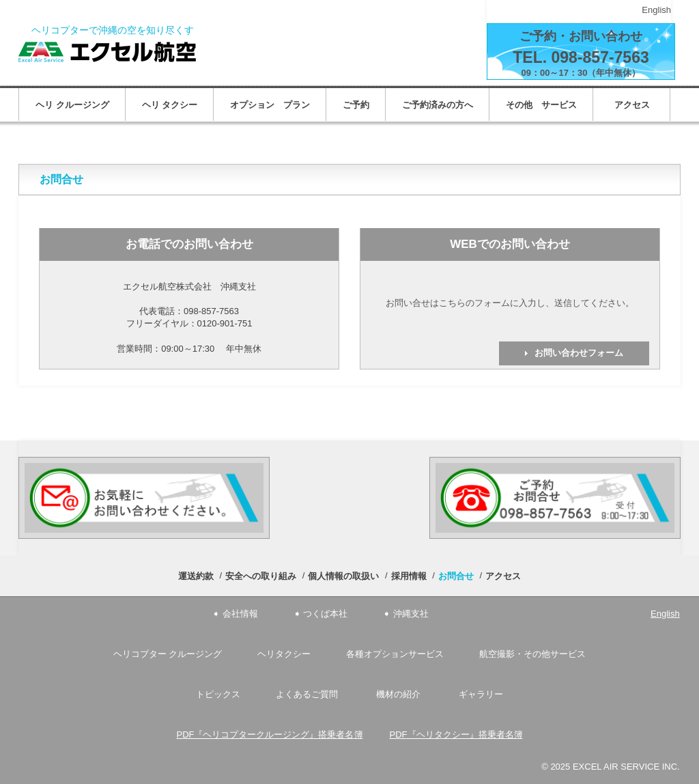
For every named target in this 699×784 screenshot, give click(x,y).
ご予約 (356, 105)
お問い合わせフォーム (579, 353)
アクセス (637, 105)
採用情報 (409, 576)
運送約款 (196, 576)
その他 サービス (541, 105)
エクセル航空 (107, 52)
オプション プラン (270, 105)
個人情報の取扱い (343, 576)
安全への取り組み (261, 576)
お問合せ (456, 576)
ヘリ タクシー (170, 105)
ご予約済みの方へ (438, 105)
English (656, 10)
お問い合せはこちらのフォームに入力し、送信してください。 (510, 303)
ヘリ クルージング (72, 105)
